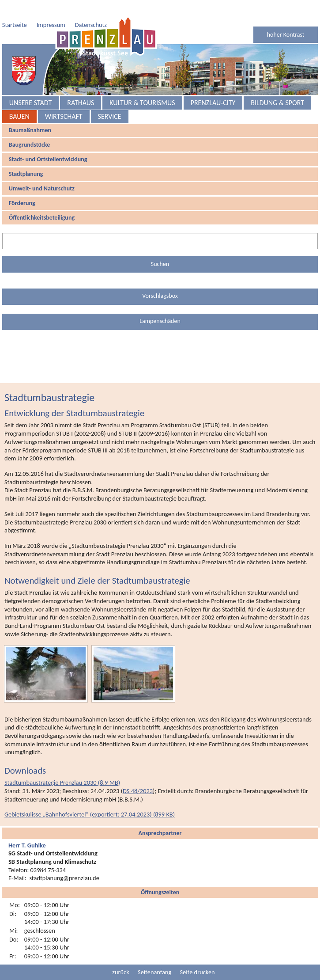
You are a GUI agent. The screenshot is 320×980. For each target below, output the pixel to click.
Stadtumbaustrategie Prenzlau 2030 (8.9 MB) (62, 765)
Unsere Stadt (30, 85)
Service (110, 99)
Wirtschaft (64, 99)
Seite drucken (197, 954)
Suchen (160, 246)
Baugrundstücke (29, 127)
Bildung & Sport (277, 85)
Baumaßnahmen (30, 112)
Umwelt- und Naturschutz (42, 171)
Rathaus (81, 85)
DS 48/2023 (138, 773)
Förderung (22, 185)
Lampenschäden (160, 303)
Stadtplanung (26, 156)
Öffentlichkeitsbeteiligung (42, 200)
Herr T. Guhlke (27, 828)
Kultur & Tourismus (142, 85)
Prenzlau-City (213, 85)
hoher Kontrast (286, 17)
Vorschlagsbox (160, 278)
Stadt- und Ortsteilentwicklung (48, 142)
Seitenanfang (154, 954)
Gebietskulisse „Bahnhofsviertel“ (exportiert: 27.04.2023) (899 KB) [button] (90, 797)
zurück (120, 954)
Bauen (19, 99)
